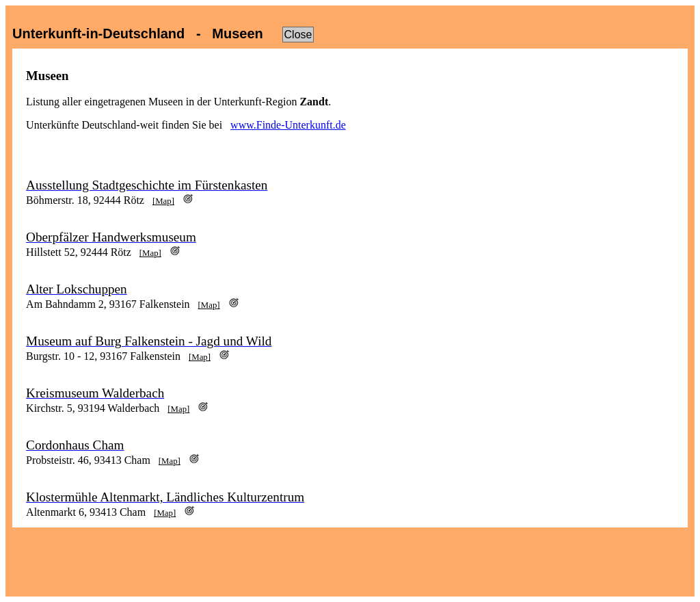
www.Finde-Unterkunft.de (288, 125)
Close (298, 35)
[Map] (163, 201)
